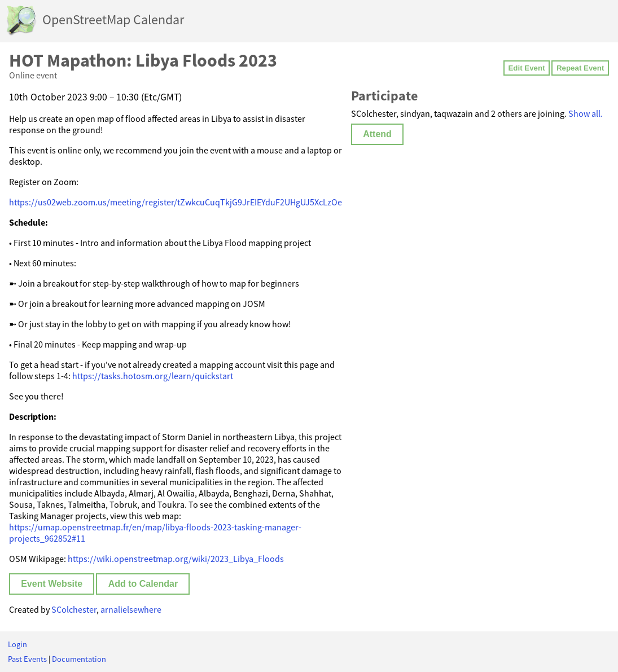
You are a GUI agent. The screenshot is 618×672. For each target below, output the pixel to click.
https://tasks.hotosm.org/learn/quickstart (153, 376)
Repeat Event (580, 68)
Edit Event (526, 68)
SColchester (74, 609)
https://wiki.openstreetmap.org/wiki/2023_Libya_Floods (176, 559)
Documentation (79, 659)
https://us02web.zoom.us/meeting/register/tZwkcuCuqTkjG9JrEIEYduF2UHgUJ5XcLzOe (176, 202)
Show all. (586, 113)
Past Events (27, 659)
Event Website (52, 584)
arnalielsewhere (131, 609)
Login (17, 644)
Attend (377, 134)
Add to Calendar (143, 584)
